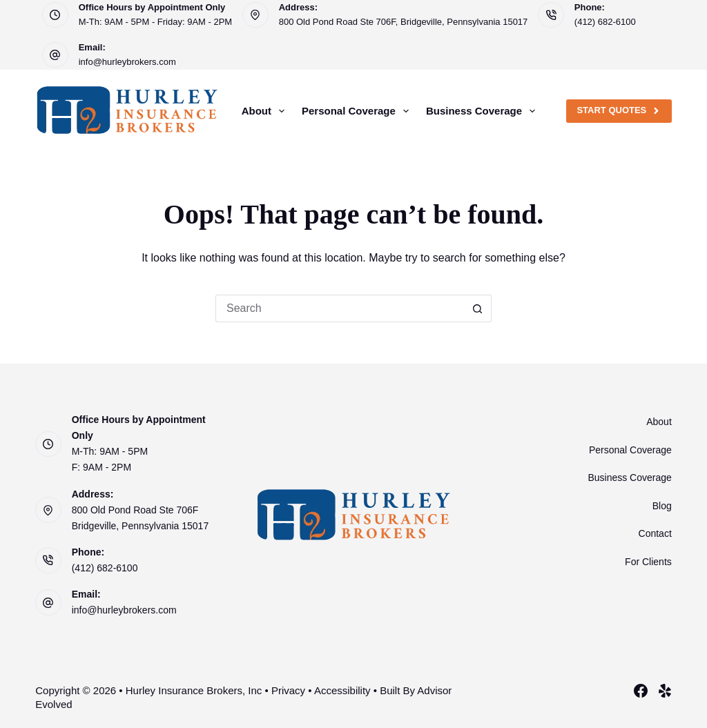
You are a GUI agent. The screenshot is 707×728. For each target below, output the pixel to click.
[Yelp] (665, 691)
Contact (655, 533)
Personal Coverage (358, 111)
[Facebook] (641, 691)
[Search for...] (340, 308)
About (266, 111)
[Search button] (478, 308)
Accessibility (342, 690)
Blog (662, 506)
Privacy (288, 690)
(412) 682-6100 (605, 22)
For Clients (648, 562)
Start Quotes (619, 110)
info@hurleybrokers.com (127, 62)
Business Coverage (483, 111)
